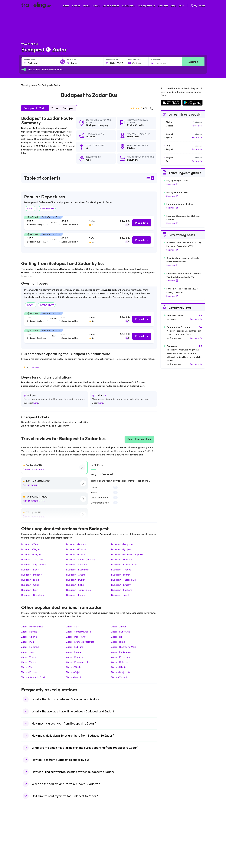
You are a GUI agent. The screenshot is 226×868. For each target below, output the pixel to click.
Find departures (146, 6)
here (36, 403)
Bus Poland (74, 849)
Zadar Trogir (28, 652)
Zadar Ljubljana (75, 647)
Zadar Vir (27, 667)
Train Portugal (121, 827)
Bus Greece (74, 840)
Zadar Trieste (74, 667)
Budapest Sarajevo (77, 564)
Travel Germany (30, 840)
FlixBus (36, 367)
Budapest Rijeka (30, 580)
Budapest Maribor (31, 575)
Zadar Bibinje (119, 667)
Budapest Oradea (121, 570)
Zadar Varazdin (120, 677)
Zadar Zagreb (119, 627)
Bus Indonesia (75, 858)
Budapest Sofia (75, 585)
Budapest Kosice (76, 554)
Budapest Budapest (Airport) (127, 554)
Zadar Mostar (74, 652)
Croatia (140, 125)
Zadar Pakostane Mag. (79, 662)
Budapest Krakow (76, 549)
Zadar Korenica (75, 657)
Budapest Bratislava (77, 544)
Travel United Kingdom (33, 827)
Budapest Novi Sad (122, 559)
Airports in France (169, 830)
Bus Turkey (74, 855)
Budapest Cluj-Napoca (34, 564)
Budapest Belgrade (122, 544)
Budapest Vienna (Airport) (81, 559)
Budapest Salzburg (122, 590)
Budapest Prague (31, 554)
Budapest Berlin (30, 570)
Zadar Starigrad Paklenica (80, 642)
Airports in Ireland (169, 833)
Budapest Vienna (31, 544)
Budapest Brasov (121, 585)
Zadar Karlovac (30, 672)
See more (172, 184)
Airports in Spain (168, 827)
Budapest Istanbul (121, 575)
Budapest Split (29, 590)
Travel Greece (30, 837)
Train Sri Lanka (122, 830)
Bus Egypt (73, 846)
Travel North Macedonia (34, 830)
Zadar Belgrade (120, 662)
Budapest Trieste (121, 595)
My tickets (197, 6)
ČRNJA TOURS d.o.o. (34, 469)
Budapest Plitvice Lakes (124, 564)
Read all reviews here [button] (139, 439)
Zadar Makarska (30, 647)
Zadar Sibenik (29, 637)
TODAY (31, 208)
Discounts (163, 6)
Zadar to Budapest (63, 108)
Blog (173, 6)
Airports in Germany (170, 846)
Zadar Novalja (29, 632)
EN (182, 6)
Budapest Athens (76, 575)
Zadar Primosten (120, 657)
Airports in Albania (169, 849)
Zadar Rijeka (118, 642)
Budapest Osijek (30, 585)
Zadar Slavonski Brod (33, 677)
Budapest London (76, 595)
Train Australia (121, 840)
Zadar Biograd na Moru (124, 647)
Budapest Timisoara (32, 559)
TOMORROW (47, 208)
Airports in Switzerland (171, 840)
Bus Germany (75, 833)
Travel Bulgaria (30, 833)
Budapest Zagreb (31, 549)
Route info (197, 126)
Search (193, 62)
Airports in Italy (168, 843)
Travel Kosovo (30, 858)
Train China (120, 833)
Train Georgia (121, 837)
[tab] (89, 223)
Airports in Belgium (169, 855)
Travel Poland (29, 849)
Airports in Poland (169, 852)
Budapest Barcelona (33, 595)
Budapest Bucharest (77, 570)
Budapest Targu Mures (78, 590)
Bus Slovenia (75, 837)
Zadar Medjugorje (121, 652)
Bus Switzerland (76, 852)
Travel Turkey (29, 843)
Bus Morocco (75, 827)
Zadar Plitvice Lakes (32, 627)
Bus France (74, 843)
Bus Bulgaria (74, 830)
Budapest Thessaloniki (123, 580)
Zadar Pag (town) (76, 637)
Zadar (131, 125)
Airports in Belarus (169, 837)
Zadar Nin (117, 637)
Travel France (29, 846)
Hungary (103, 125)
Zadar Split (72, 627)
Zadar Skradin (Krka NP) (79, 632)
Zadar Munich (74, 677)
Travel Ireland (29, 855)
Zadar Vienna (29, 662)
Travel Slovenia (30, 852)
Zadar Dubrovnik (120, 632)
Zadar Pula (27, 642)
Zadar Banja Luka (121, 672)
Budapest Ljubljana (122, 549)
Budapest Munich (76, 580)
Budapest (92, 125)
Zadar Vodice (29, 657)
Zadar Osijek (73, 672)
